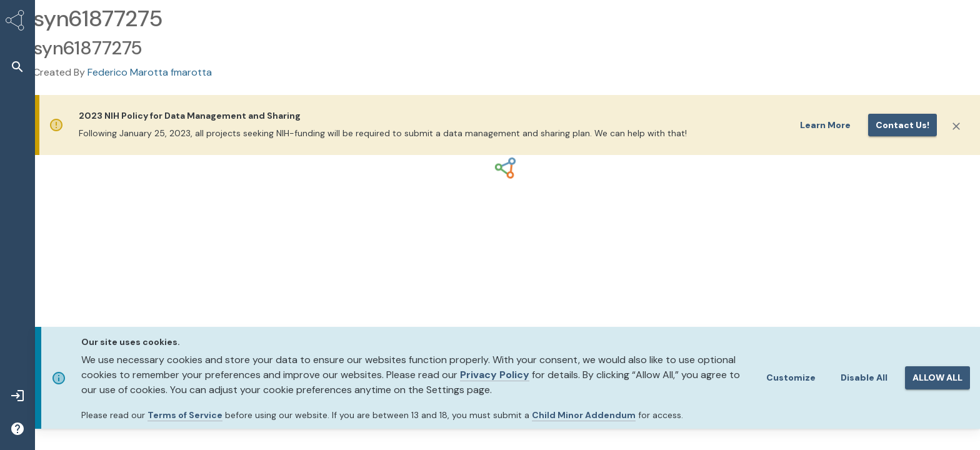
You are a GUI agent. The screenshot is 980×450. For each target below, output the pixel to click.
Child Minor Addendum (584, 415)
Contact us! (902, 125)
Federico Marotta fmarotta (150, 72)
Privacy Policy (495, 375)
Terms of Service (185, 415)
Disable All (864, 377)
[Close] (956, 126)
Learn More (825, 125)
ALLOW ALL (937, 377)
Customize (791, 377)
